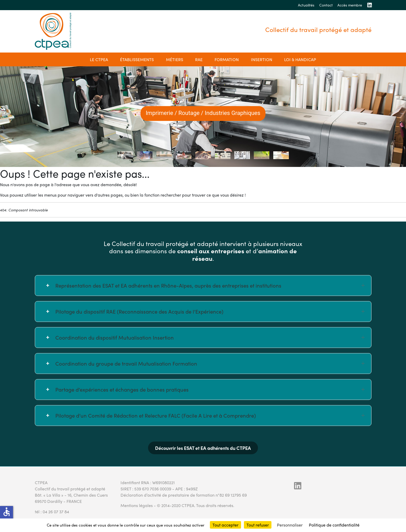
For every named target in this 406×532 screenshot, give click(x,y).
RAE (199, 59)
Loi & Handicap (300, 59)
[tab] (125, 155)
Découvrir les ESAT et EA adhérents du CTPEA (203, 448)
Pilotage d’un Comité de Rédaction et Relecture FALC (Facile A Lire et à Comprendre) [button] (210, 415)
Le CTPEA (99, 59)
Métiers (175, 59)
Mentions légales (137, 505)
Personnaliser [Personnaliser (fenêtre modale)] (290, 525)
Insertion (262, 59)
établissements (137, 59)
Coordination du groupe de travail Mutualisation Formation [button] (210, 363)
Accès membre (350, 5)
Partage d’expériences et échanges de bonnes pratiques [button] (210, 389)
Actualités (306, 5)
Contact (326, 5)
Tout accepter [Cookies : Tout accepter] (225, 525)
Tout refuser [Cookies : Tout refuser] (258, 525)
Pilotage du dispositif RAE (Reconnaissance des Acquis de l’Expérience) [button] (210, 311)
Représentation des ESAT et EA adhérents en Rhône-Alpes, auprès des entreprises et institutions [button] (210, 285)
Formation (227, 59)
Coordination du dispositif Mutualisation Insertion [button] (210, 337)
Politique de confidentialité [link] (334, 525)
